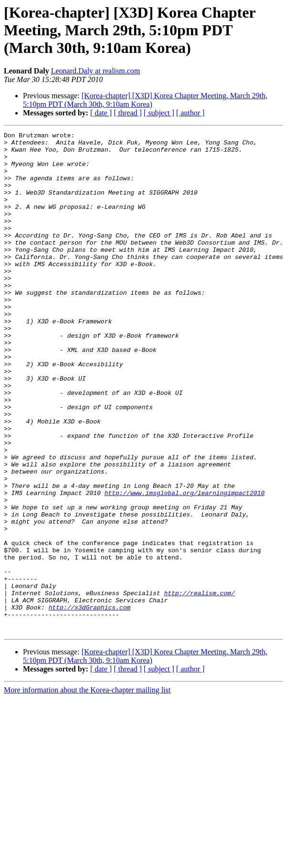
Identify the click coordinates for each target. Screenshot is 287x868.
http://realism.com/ (199, 686)
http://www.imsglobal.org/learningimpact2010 (185, 566)
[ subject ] (159, 113)
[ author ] (191, 113)
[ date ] (101, 113)
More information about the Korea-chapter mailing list (87, 790)
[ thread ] (128, 113)
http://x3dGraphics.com (90, 703)
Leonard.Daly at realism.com (96, 71)
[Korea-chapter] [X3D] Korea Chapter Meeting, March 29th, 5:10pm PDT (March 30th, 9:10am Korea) (145, 100)
